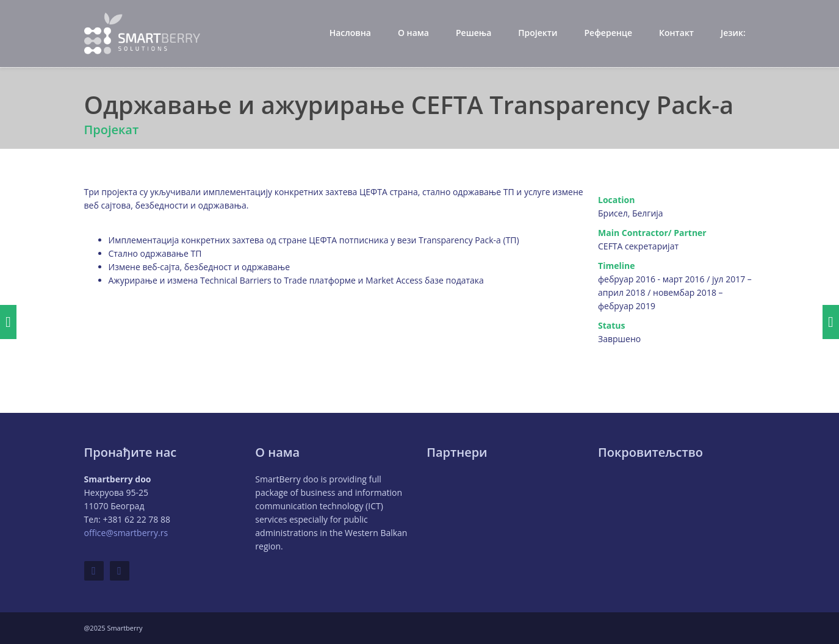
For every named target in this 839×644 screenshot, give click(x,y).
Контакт (676, 33)
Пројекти (538, 33)
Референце (608, 33)
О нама (413, 33)
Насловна (350, 33)
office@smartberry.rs (126, 533)
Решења (474, 33)
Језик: (734, 33)
